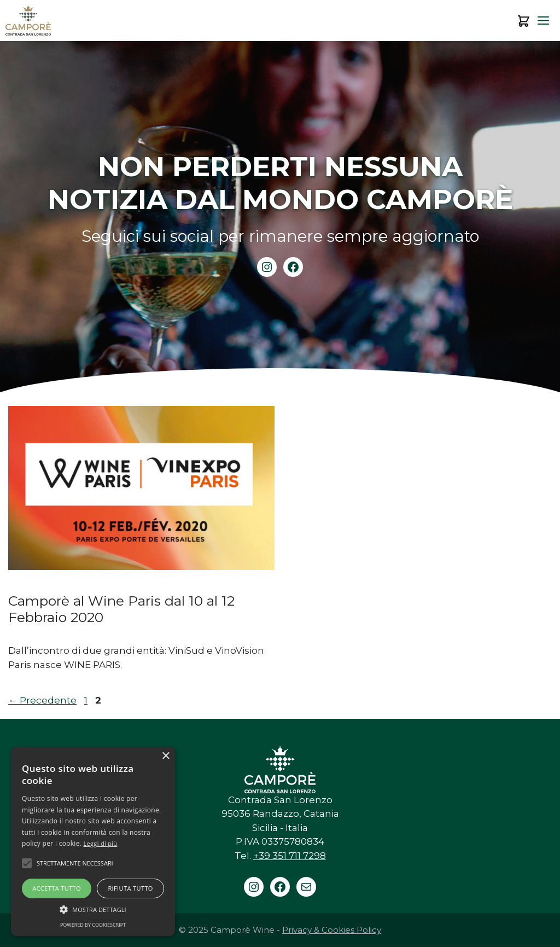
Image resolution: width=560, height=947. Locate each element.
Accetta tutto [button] (57, 888)
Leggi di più (101, 843)
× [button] (165, 756)
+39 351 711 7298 (290, 856)
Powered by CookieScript (93, 925)
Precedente (42, 700)
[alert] (93, 841)
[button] (93, 909)
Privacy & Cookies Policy (332, 930)
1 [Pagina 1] (87, 700)
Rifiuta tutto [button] (130, 888)
